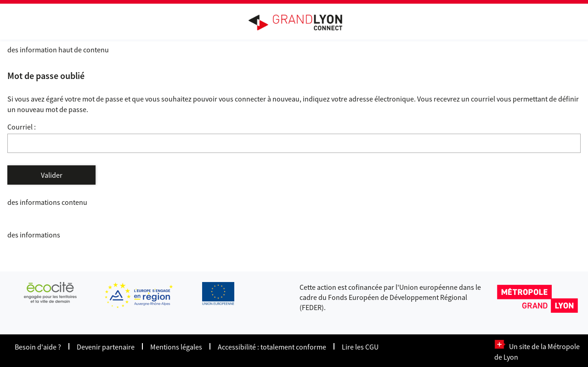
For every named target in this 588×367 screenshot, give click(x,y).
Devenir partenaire (106, 347)
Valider (52, 175)
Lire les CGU (360, 347)
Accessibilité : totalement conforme (272, 347)
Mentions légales (176, 347)
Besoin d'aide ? (38, 347)
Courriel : (22, 127)
